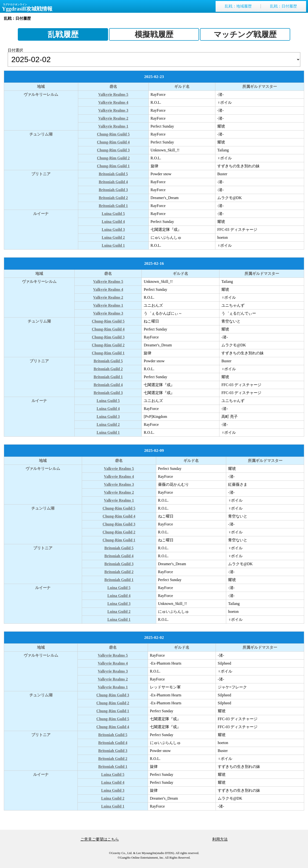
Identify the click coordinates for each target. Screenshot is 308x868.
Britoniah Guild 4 (113, 182)
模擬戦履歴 (154, 34)
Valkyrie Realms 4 (113, 102)
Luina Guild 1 (113, 245)
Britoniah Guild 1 (113, 206)
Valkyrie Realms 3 (113, 110)
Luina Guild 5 (113, 214)
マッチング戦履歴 (245, 34)
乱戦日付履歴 (283, 6)
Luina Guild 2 (113, 237)
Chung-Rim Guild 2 (113, 158)
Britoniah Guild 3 (113, 190)
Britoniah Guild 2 (113, 198)
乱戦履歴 (63, 34)
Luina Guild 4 (113, 222)
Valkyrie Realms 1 (113, 126)
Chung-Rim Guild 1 (113, 166)
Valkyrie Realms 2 (113, 118)
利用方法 (220, 839)
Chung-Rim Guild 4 (113, 142)
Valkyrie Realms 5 (113, 94)
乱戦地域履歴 (238, 6)
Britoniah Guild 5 (113, 174)
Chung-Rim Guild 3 (113, 150)
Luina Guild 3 (113, 230)
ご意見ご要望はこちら (100, 839)
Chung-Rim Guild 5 (113, 134)
